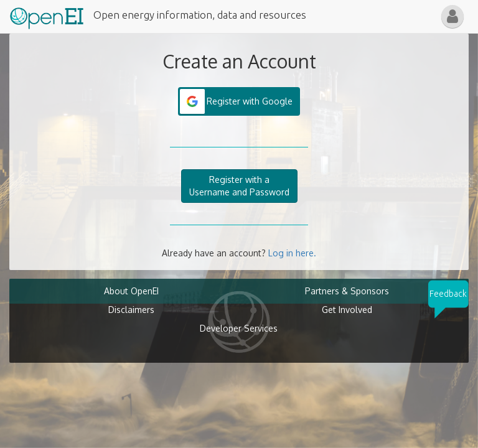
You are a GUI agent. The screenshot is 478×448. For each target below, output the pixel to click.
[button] (452, 16)
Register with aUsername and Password (239, 186)
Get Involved (347, 310)
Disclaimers (131, 310)
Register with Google (250, 101)
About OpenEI (131, 291)
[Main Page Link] (47, 16)
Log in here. (292, 253)
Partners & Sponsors (347, 291)
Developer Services (239, 328)
